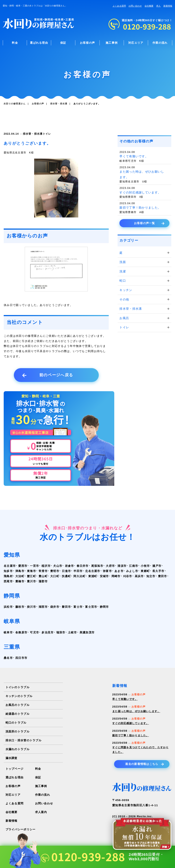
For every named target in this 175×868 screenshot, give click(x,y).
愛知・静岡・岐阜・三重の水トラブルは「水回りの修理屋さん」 (35, 6)
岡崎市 (116, 576)
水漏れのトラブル (18, 749)
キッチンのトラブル (19, 696)
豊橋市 (20, 581)
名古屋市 (10, 566)
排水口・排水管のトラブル (24, 740)
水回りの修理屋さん (15, 104)
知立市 (151, 576)
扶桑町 (66, 576)
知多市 (8, 571)
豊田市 (163, 576)
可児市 (34, 632)
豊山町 (43, 576)
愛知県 (12, 555)
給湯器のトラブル (18, 714)
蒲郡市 (43, 581)
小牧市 (145, 566)
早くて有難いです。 (125, 699)
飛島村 (8, 576)
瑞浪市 (61, 632)
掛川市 (31, 607)
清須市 (122, 566)
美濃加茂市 (87, 632)
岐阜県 (12, 621)
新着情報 (168, 6)
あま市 (119, 571)
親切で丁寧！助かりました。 (131, 735)
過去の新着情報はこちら (145, 764)
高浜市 (139, 576)
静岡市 (104, 607)
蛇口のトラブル (16, 723)
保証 (63, 43)
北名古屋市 (93, 571)
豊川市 (31, 581)
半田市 (78, 571)
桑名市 (8, 658)
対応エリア (136, 43)
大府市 (110, 566)
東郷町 (145, 571)
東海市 (31, 571)
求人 (158, 6)
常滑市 (43, 571)
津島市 (20, 571)
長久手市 (158, 571)
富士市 (78, 607)
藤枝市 (20, 607)
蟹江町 (31, 576)
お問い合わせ (135, 6)
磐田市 (66, 607)
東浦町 (93, 576)
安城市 (104, 576)
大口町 (55, 576)
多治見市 (48, 632)
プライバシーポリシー (21, 829)
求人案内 (41, 812)
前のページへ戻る (48, 375)
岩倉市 (70, 566)
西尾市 (8, 581)
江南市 (134, 566)
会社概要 (149, 6)
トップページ (15, 769)
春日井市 (83, 566)
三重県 (12, 647)
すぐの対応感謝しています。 (131, 723)
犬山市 (58, 566)
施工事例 (112, 43)
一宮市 (34, 566)
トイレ (47, 134)
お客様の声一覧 (149, 223)
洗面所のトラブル (18, 731)
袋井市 (55, 607)
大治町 (20, 576)
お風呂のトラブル (18, 705)
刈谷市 (128, 576)
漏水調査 (12, 758)
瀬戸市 (157, 566)
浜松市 (8, 607)
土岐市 (72, 632)
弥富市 (107, 571)
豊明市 (55, 571)
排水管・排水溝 (33, 134)
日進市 (66, 571)
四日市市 (21, 658)
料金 (15, 43)
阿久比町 (79, 576)
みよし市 (132, 571)
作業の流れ (160, 43)
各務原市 (21, 632)
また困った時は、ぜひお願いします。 (136, 711)
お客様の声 (87, 43)
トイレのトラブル (18, 687)
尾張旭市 (97, 566)
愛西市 (23, 566)
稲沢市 (46, 566)
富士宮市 (91, 607)
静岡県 (12, 596)
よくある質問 (119, 6)
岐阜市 (8, 632)
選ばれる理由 (39, 43)
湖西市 (43, 607)
